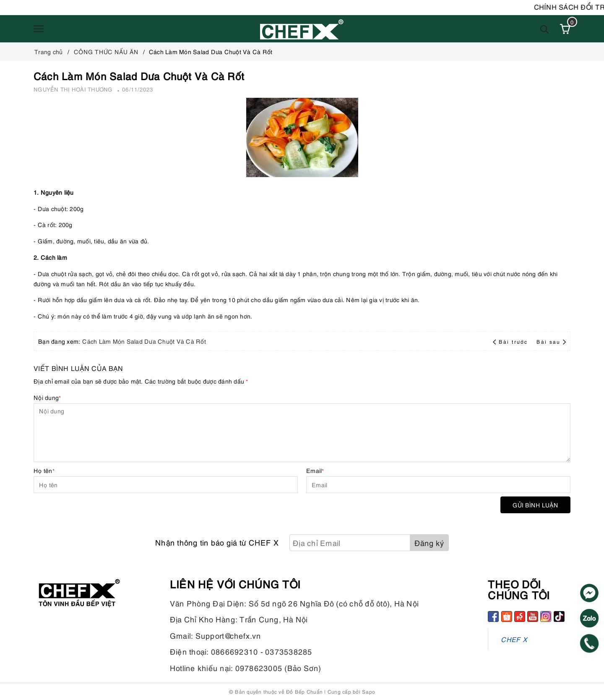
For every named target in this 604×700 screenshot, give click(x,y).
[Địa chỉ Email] (350, 543)
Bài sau (551, 341)
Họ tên (44, 470)
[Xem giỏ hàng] (565, 29)
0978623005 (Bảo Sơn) (278, 667)
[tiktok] (559, 616)
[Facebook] (493, 616)
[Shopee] (507, 616)
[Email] (438, 485)
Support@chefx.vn (228, 635)
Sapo (368, 691)
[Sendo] (520, 616)
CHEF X (514, 639)
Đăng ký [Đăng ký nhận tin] (429, 542)
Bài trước (511, 341)
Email (315, 470)
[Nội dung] (302, 433)
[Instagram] (546, 616)
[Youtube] (533, 616)
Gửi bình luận (535, 505)
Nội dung (47, 397)
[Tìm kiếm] (545, 29)
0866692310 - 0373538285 (262, 651)
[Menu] (39, 29)
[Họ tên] (166, 485)
